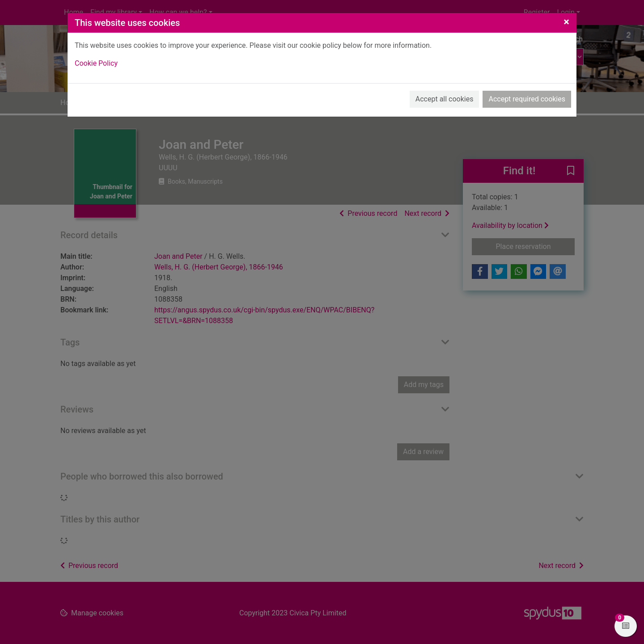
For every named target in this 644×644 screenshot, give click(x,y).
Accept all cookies (445, 99)
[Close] (566, 22)
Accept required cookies (527, 99)
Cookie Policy (96, 63)
